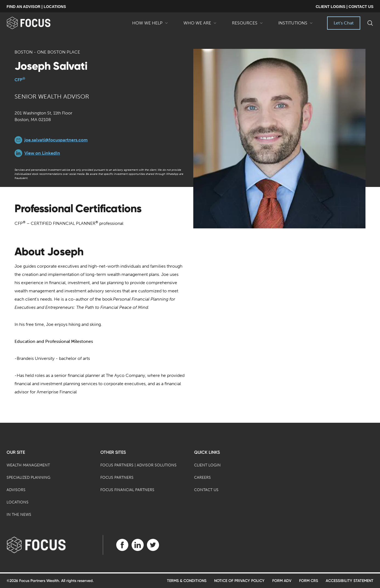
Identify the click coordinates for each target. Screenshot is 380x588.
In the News (19, 515)
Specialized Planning (29, 478)
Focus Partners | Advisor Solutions (138, 465)
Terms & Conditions (187, 581)
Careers (202, 478)
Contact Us (206, 490)
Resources (247, 25)
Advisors (16, 490)
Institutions (296, 25)
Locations (18, 502)
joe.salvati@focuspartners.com (56, 140)
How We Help (150, 25)
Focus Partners (117, 478)
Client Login (207, 465)
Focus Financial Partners (127, 490)
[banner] (37, 23)
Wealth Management (28, 465)
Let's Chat (344, 23)
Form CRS (309, 581)
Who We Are (200, 25)
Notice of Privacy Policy (239, 581)
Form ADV (282, 581)
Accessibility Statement (350, 581)
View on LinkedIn (42, 153)
